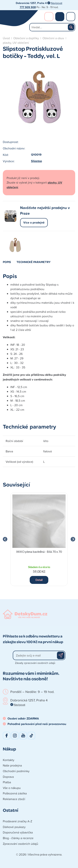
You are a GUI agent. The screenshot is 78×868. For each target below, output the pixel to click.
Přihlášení (49, 17)
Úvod (6, 38)
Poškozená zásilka (15, 793)
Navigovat (56, 3)
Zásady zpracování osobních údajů (35, 663)
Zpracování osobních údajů (20, 844)
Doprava (8, 777)
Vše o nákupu (12, 788)
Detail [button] (39, 580)
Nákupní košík (60, 17)
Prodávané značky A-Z (17, 821)
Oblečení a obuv (53, 38)
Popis (7, 262)
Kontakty (9, 760)
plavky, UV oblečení (16, 43)
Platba (7, 782)
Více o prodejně (34, 223)
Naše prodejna (12, 765)
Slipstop (36, 161)
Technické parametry (34, 262)
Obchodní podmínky (16, 771)
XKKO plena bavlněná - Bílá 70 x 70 (39, 552)
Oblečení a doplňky (26, 38)
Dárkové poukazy (14, 827)
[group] (39, 539)
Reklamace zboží (14, 799)
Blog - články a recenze (18, 838)
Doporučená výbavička (18, 832)
